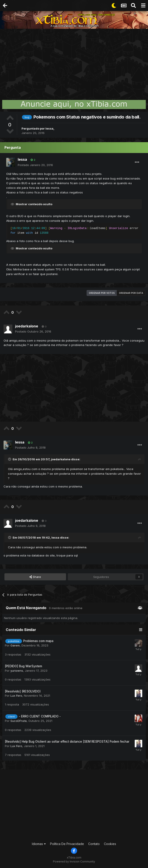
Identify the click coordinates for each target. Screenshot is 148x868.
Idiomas (39, 844)
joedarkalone (27, 326)
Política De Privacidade (67, 844)
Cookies (110, 844)
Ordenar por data (131, 293)
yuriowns (17, 671)
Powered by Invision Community (74, 861)
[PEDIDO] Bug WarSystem (23, 666)
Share (35, 577)
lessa (49, 128)
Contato (94, 844)
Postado (35, 165)
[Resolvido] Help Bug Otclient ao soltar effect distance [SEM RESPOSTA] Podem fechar (67, 742)
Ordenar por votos (102, 293)
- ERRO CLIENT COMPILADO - (40, 716)
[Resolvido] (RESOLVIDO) (23, 691)
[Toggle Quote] (10, 459)
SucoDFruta (18, 721)
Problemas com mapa (38, 641)
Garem (15, 645)
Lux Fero (16, 696)
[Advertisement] (74, 62)
